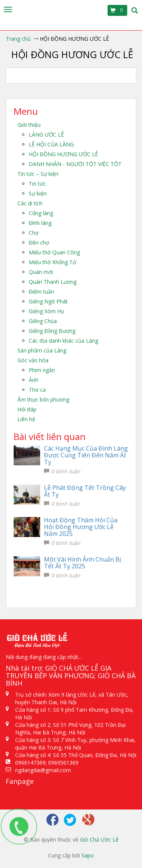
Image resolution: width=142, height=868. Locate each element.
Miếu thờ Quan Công (54, 252)
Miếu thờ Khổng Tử (52, 262)
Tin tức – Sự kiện (38, 174)
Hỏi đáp (27, 409)
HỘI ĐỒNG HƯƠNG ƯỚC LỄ (63, 154)
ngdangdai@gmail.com (43, 770)
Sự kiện (38, 193)
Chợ (34, 233)
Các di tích (30, 203)
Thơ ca (37, 390)
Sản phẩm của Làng (42, 350)
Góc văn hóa (33, 360)
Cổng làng (41, 213)
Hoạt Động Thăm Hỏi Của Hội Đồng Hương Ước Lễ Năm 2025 (81, 527)
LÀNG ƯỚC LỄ (46, 135)
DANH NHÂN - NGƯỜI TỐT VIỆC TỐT (75, 164)
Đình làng (40, 223)
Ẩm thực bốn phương (43, 399)
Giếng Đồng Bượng (52, 331)
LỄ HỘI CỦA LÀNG (51, 144)
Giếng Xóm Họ (46, 311)
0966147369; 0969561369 (47, 763)
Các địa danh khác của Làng (63, 341)
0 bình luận (62, 471)
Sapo (88, 855)
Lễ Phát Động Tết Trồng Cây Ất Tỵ (85, 491)
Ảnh (34, 380)
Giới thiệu (29, 125)
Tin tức (37, 184)
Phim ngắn (42, 370)
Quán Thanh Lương (53, 282)
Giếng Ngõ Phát (48, 301)
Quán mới (41, 272)
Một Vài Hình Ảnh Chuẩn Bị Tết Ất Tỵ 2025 (83, 563)
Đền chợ (39, 242)
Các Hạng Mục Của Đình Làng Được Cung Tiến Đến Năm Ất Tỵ (86, 455)
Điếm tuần (41, 292)
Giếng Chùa (43, 321)
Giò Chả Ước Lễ (99, 840)
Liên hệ (26, 419)
